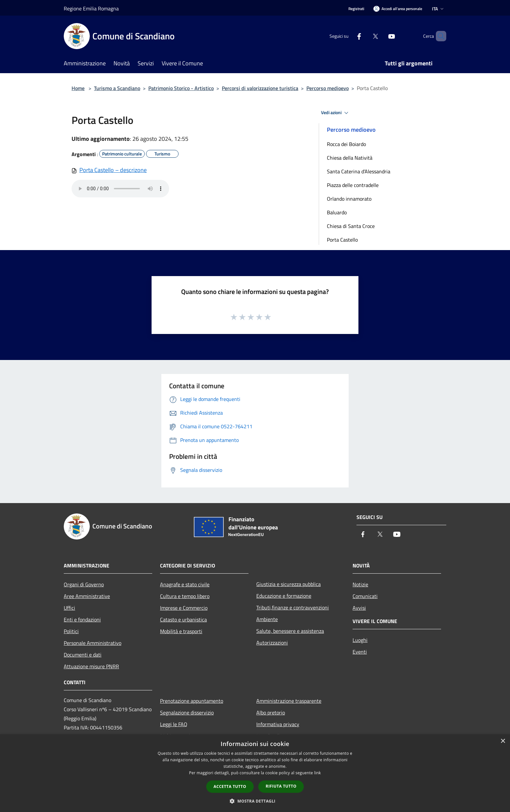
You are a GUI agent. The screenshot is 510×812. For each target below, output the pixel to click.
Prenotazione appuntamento (192, 701)
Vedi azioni (336, 113)
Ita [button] (438, 9)
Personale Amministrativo (93, 643)
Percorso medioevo (328, 88)
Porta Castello (342, 240)
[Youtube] (381, 36)
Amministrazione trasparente (289, 701)
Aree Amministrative (87, 596)
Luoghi (360, 640)
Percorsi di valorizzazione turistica (260, 88)
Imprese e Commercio (184, 608)
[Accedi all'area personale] (398, 9)
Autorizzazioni (272, 643)
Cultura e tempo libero (185, 596)
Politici (71, 631)
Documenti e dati (83, 655)
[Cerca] (438, 36)
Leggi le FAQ (174, 724)
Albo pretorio (271, 712)
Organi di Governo (84, 584)
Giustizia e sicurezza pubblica (289, 584)
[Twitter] (364, 36)
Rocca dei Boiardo (346, 144)
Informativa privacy (278, 724)
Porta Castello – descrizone (113, 170)
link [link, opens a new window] (318, 773)
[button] (255, 801)
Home (78, 88)
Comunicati (365, 596)
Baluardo (337, 212)
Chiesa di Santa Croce (351, 226)
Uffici (69, 608)
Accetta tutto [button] (230, 786)
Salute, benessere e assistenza (290, 631)
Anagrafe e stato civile (185, 584)
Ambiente (267, 619)
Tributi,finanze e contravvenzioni (293, 607)
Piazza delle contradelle (353, 185)
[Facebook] (348, 36)
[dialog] (255, 773)
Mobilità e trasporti (181, 631)
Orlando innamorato (349, 199)
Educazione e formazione (284, 596)
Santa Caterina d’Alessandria (359, 171)
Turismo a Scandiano (117, 88)
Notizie (360, 584)
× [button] (503, 741)
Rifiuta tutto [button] (281, 786)
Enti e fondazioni (82, 619)
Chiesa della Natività (350, 158)
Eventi (360, 652)
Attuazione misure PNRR (91, 666)
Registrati (356, 9)
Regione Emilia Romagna (91, 8)
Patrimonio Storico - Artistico (181, 88)
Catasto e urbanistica (183, 619)
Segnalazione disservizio (187, 712)
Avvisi (359, 608)
